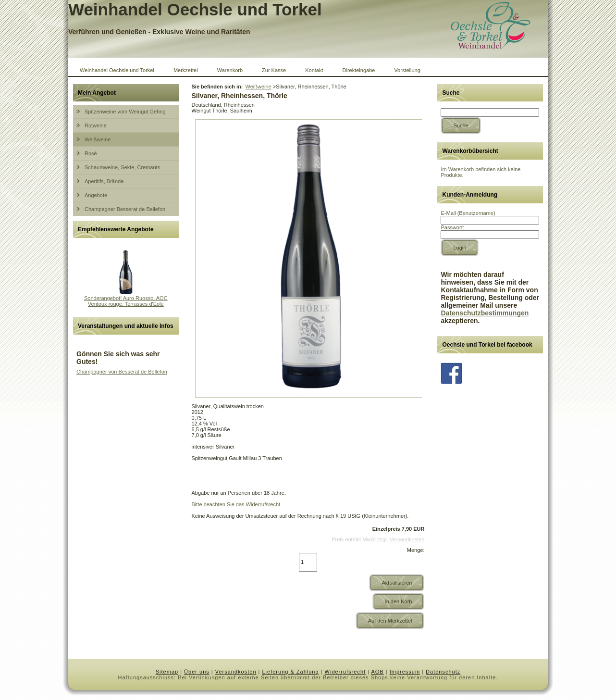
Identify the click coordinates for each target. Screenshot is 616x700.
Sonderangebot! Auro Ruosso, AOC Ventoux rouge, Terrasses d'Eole (126, 301)
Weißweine (258, 87)
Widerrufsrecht (345, 672)
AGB (377, 672)
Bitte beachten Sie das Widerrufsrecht (236, 504)
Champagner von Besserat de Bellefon (122, 372)
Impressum (405, 672)
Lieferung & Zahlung (291, 672)
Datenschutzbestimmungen (485, 313)
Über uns (197, 672)
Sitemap (167, 672)
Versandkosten (407, 539)
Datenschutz (443, 672)
